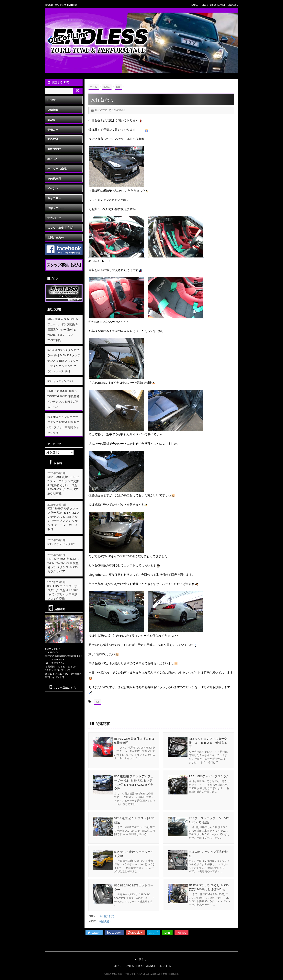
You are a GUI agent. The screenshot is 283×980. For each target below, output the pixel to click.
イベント (53, 188)
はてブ (154, 932)
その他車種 (54, 179)
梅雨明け (105, 920)
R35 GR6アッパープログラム (209, 776)
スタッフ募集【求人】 (61, 228)
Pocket (181, 932)
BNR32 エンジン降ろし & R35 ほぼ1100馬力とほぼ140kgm (209, 887)
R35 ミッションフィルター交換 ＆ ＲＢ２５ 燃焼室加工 (208, 742)
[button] (138, 69)
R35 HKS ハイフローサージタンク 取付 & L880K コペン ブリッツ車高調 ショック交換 (64, 592)
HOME (52, 100)
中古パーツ (54, 218)
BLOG (51, 120)
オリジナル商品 (57, 169)
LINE (167, 932)
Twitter (94, 932)
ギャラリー (54, 198)
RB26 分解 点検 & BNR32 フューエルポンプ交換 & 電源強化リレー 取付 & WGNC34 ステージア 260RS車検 (63, 330)
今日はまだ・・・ (111, 915)
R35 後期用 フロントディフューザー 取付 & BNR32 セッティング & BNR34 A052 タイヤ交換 (134, 782)
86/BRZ (52, 159)
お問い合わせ (56, 238)
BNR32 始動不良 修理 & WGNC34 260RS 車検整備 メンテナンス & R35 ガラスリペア (63, 565)
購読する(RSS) (58, 82)
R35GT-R (53, 139)
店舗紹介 (53, 110)
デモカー (53, 129)
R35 (98, 702)
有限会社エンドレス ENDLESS (61, 5)
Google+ (136, 932)
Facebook (114, 932)
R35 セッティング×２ (61, 381)
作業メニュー (56, 208)
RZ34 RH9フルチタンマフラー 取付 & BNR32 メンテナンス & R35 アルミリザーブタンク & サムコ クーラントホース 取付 (64, 361)
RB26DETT (54, 149)
